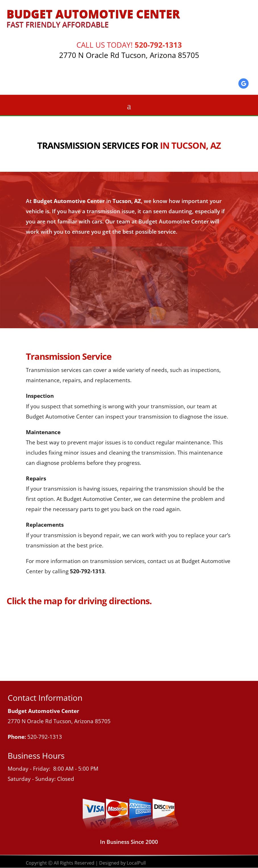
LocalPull (136, 863)
